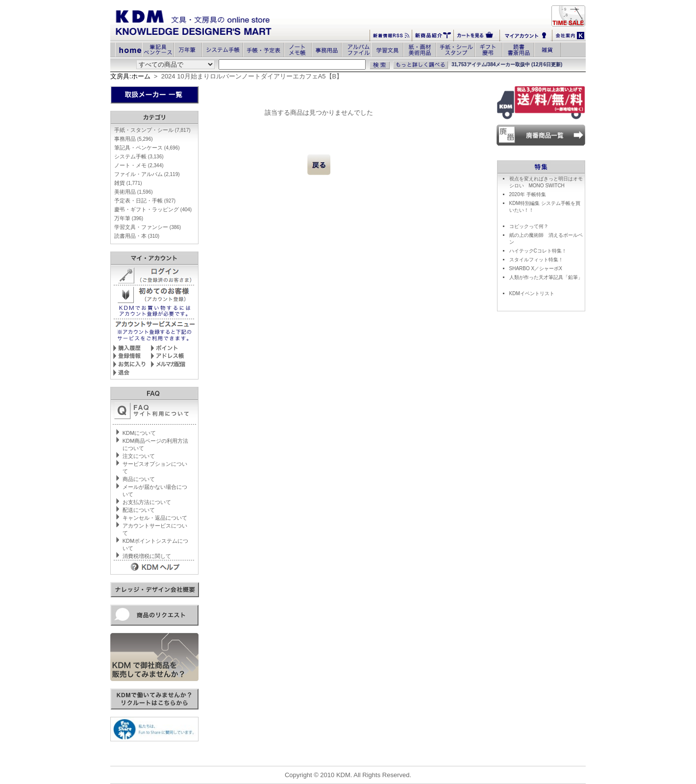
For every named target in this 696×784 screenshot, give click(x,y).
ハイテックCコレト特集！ (538, 251)
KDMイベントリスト (532, 293)
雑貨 (128, 183)
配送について (139, 510)
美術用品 (134, 192)
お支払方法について (147, 502)
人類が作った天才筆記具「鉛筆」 (546, 277)
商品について (139, 479)
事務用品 (134, 139)
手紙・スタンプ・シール (152, 130)
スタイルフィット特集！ (536, 260)
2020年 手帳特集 (528, 194)
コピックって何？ (529, 226)
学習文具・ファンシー (148, 227)
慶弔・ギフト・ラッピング (153, 209)
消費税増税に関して (147, 556)
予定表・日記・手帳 (145, 201)
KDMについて (139, 433)
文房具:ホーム (130, 76)
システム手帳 (139, 156)
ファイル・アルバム (147, 174)
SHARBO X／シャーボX (536, 268)
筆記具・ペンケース (147, 148)
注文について (139, 456)
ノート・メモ (139, 165)
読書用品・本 (137, 236)
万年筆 (129, 218)
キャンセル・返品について (155, 518)
